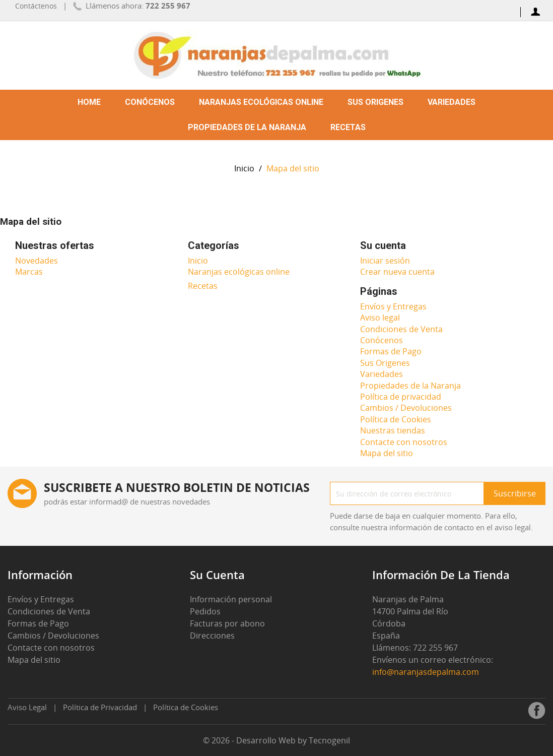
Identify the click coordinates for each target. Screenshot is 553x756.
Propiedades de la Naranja (247, 127)
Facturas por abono (227, 623)
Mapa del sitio (387, 453)
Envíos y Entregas (393, 306)
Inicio (198, 261)
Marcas (29, 272)
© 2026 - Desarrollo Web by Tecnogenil (276, 740)
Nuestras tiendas (393, 430)
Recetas (348, 127)
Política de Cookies (396, 419)
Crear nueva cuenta (397, 272)
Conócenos (150, 102)
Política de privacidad (401, 397)
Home (89, 102)
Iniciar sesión (385, 261)
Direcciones (212, 636)
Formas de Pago (391, 351)
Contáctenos (36, 6)
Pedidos (205, 611)
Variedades (452, 102)
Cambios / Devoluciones (406, 408)
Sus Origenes (375, 102)
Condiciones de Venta (401, 329)
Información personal (231, 599)
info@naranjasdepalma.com (426, 672)
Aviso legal (380, 318)
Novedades (37, 261)
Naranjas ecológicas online (261, 102)
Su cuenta (217, 575)
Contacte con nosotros (404, 442)
